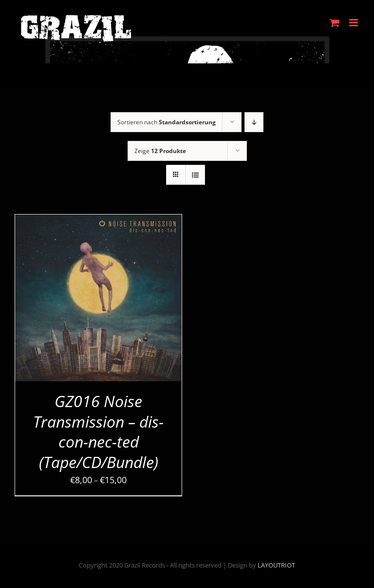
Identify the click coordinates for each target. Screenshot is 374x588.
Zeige (160, 151)
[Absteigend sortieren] (254, 122)
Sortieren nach (167, 122)
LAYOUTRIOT (276, 565)
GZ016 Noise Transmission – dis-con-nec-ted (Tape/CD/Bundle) (98, 431)
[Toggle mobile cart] (335, 23)
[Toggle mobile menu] (354, 23)
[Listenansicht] (195, 175)
